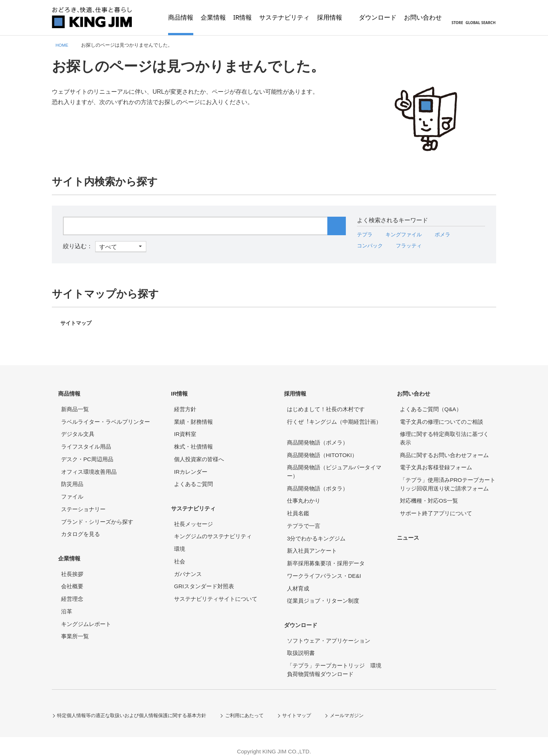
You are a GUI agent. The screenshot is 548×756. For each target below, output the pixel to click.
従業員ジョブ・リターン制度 (323, 596)
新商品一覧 (75, 404)
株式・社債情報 (193, 442)
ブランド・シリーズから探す (97, 517)
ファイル (72, 492)
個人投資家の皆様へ (199, 454)
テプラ (366, 234)
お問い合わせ (418, 391)
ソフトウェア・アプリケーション (329, 631)
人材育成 (298, 584)
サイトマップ (78, 323)
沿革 (67, 602)
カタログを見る (81, 529)
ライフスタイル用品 (86, 442)
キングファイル (408, 234)
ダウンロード (305, 617)
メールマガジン (367, 706)
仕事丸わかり (304, 496)
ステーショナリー (83, 504)
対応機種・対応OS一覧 (429, 496)
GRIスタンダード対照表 (204, 577)
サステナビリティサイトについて (216, 589)
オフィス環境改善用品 (89, 467)
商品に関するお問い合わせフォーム (444, 450)
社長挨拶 (72, 564)
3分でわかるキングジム (316, 534)
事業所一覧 (75, 627)
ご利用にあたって (258, 706)
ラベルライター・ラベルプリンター (106, 417)
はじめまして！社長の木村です (326, 404)
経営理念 (72, 589)
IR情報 (183, 391)
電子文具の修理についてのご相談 (442, 417)
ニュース (412, 530)
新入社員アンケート (312, 546)
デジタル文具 (78, 429)
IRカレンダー (191, 467)
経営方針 (185, 404)
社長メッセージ (193, 514)
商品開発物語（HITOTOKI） (322, 450)
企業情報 (73, 551)
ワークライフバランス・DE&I (324, 571)
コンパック (372, 245)
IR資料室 (185, 429)
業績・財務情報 (193, 417)
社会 (180, 552)
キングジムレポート (86, 614)
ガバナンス (188, 564)
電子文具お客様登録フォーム (436, 462)
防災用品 (72, 479)
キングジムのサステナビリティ (213, 527)
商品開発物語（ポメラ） (318, 438)
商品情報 (73, 391)
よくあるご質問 (193, 479)
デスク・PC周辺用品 (87, 454)
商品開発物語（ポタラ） (318, 484)
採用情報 (299, 391)
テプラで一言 (304, 521)
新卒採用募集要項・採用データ (326, 558)
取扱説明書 (301, 644)
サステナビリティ (198, 501)
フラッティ (414, 245)
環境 (180, 539)
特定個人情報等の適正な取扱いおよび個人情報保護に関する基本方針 (138, 706)
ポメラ (451, 234)
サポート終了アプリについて (436, 508)
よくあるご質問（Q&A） (431, 404)
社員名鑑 (298, 508)
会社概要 (72, 577)
